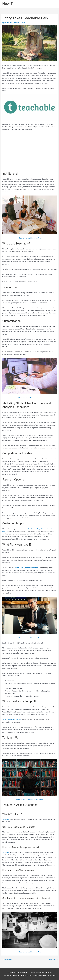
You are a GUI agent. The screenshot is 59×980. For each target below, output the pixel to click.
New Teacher (13, 4)
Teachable (6, 819)
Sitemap (33, 972)
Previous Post (7, 960)
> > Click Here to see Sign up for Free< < (29, 238)
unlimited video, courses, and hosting (27, 568)
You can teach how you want (12, 719)
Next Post (54, 960)
